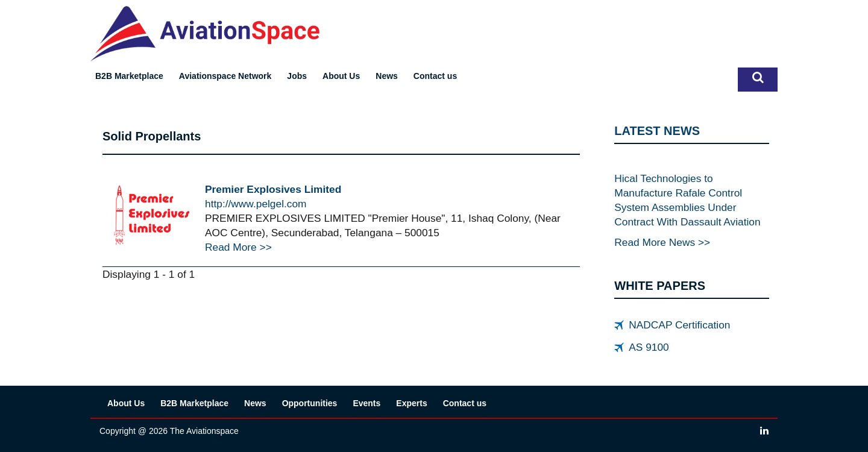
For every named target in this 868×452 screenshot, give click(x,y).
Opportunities (310, 403)
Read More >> (238, 247)
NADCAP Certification (679, 325)
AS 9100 (649, 347)
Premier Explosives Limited (273, 189)
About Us (341, 76)
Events (366, 403)
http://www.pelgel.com (256, 204)
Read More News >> (662, 242)
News (387, 76)
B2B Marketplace (129, 76)
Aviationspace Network (225, 76)
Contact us (435, 76)
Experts (411, 403)
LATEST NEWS (657, 131)
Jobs (297, 76)
